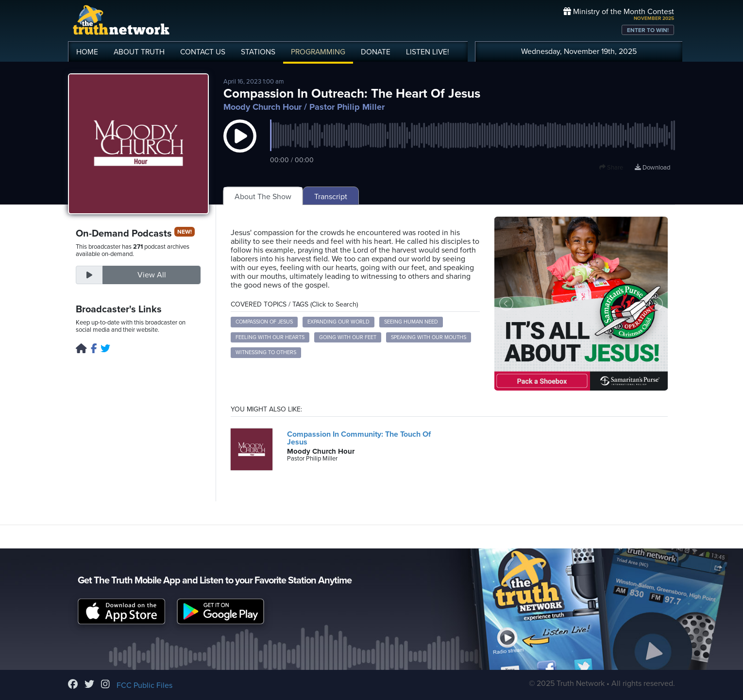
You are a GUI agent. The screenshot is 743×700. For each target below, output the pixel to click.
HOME (87, 52)
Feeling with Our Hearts (270, 337)
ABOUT (139, 52)
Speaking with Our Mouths (429, 337)
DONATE (376, 52)
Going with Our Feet (348, 337)
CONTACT (203, 52)
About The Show (263, 197)
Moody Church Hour (262, 107)
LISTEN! (428, 52)
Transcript (331, 197)
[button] (240, 146)
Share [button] (611, 168)
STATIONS (258, 52)
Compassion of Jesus (264, 322)
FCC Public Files (144, 685)
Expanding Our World (338, 322)
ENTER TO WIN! (648, 30)
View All (152, 275)
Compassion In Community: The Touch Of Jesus (359, 438)
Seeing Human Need (411, 322)
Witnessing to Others (266, 352)
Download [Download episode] (652, 168)
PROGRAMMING (318, 52)
